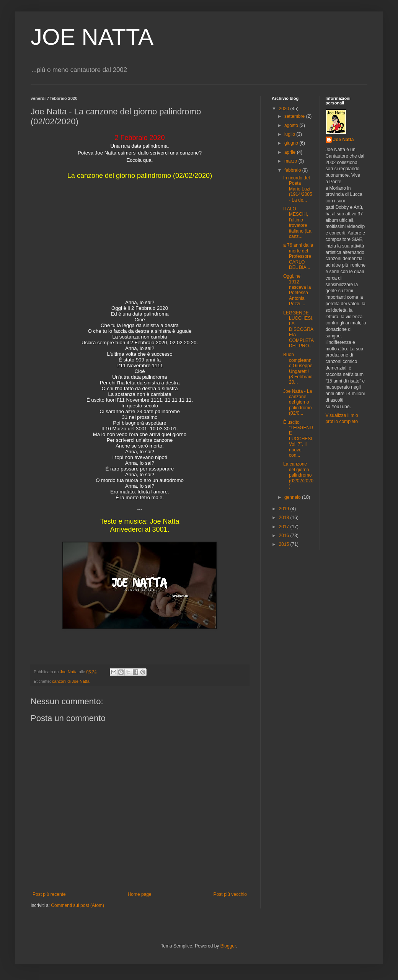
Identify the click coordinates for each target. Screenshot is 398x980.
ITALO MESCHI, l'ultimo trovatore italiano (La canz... (297, 223)
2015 (285, 544)
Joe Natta (344, 140)
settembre (295, 116)
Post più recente (49, 894)
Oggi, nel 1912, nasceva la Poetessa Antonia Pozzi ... (297, 290)
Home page (140, 894)
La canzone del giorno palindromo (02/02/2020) (298, 475)
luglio (290, 134)
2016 (285, 536)
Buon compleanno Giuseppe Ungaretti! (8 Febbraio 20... (298, 368)
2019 (285, 509)
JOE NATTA (92, 37)
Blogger (228, 946)
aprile (291, 152)
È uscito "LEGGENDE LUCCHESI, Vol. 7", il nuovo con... (298, 439)
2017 (285, 527)
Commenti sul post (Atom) (77, 905)
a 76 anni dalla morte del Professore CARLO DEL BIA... (298, 256)
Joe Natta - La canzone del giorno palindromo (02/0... (298, 402)
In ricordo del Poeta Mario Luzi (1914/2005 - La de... (298, 189)
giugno (292, 143)
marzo (291, 161)
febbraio (293, 170)
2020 (285, 109)
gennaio (293, 497)
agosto (292, 125)
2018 (285, 518)
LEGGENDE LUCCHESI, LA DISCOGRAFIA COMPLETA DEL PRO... (298, 329)
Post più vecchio (230, 894)
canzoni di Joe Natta (71, 681)
